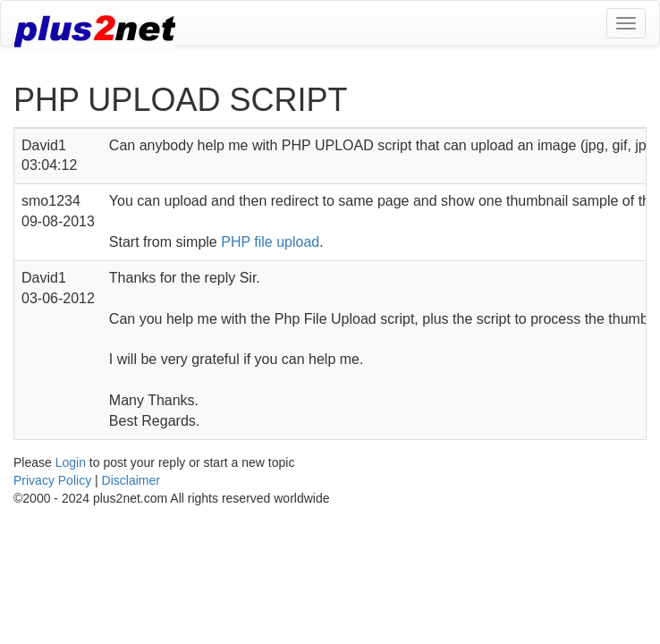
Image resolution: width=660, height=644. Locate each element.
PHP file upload (270, 242)
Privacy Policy (52, 480)
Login (71, 462)
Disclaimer (131, 480)
